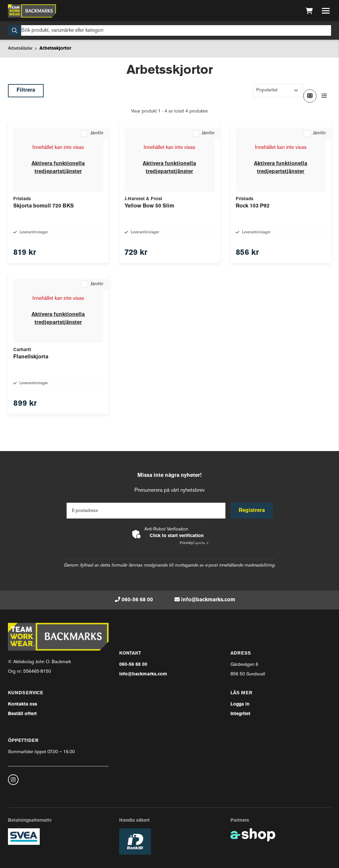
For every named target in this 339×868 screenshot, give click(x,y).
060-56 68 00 (137, 600)
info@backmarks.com (208, 600)
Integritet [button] (240, 714)
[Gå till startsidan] (32, 11)
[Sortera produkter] (278, 91)
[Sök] (169, 30)
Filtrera (26, 90)
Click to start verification (177, 536)
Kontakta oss (23, 704)
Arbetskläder (20, 48)
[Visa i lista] (324, 96)
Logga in (240, 704)
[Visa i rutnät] (310, 96)
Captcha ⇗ (194, 543)
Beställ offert (22, 714)
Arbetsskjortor (55, 48)
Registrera (252, 511)
